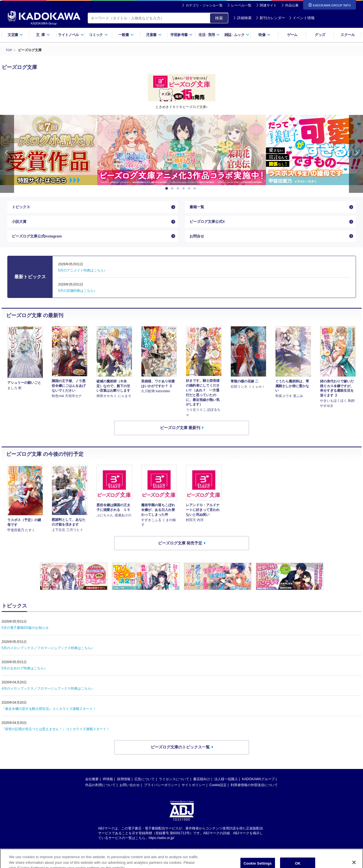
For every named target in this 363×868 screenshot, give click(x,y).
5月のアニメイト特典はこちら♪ (82, 276)
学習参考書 (182, 35)
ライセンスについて (174, 785)
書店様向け (202, 785)
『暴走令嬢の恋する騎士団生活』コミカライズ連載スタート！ (49, 715)
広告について (145, 785)
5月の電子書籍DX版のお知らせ (25, 634)
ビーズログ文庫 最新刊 (180, 434)
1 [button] (168, 189)
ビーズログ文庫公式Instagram (39, 241)
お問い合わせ (130, 791)
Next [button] (356, 154)
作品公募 (292, 5)
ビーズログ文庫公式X (208, 224)
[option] (182, 150)
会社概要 (92, 785)
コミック (98, 35)
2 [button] (173, 189)
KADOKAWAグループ (258, 785)
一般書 (126, 35)
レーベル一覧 (241, 5)
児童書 (154, 35)
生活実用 (209, 35)
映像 (264, 35)
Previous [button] (7, 154)
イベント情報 (302, 18)
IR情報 (108, 785)
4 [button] (184, 189)
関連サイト (268, 5)
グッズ (320, 35)
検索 (219, 18)
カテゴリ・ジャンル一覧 (204, 5)
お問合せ (197, 241)
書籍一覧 (197, 208)
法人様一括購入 (226, 785)
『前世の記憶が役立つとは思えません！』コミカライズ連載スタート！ (56, 735)
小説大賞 (20, 224)
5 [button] (190, 189)
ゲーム (292, 35)
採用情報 (124, 785)
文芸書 (15, 35)
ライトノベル (71, 35)
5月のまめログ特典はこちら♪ (24, 674)
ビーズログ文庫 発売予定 (180, 549)
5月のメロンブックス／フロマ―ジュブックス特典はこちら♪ (47, 654)
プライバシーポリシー (161, 791)
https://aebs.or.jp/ (162, 844)
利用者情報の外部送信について (254, 791)
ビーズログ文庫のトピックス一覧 (180, 753)
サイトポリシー (193, 791)
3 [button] (179, 189)
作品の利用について (100, 791)
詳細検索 (242, 18)
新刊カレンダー (270, 18)
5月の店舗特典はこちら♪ (77, 297)
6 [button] (196, 189)
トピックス (22, 208)
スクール (347, 35)
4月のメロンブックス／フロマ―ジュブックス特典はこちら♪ (47, 694)
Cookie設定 (218, 791)
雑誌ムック (237, 35)
